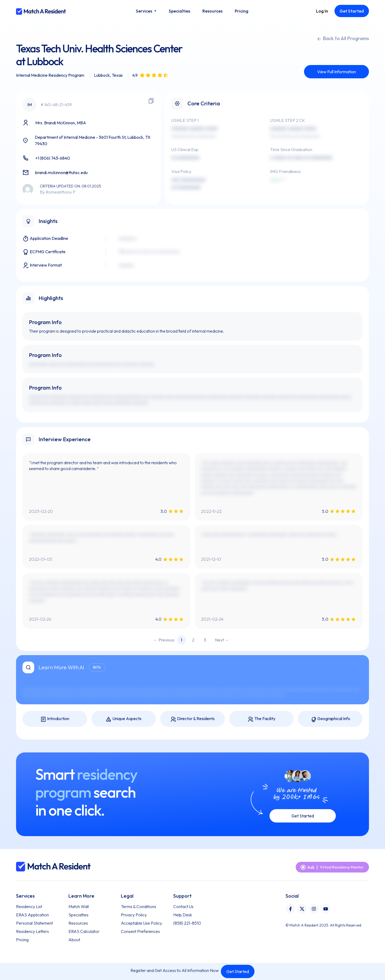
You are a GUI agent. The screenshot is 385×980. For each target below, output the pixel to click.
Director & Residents (192, 719)
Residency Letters (32, 931)
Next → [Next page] (222, 640)
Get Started (238, 971)
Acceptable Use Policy (141, 923)
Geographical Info (330, 719)
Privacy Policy (134, 915)
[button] (146, 11)
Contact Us (183, 906)
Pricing (22, 940)
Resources (78, 923)
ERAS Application (32, 915)
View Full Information (336, 72)
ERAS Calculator (84, 931)
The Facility (261, 719)
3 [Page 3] (205, 640)
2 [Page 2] (193, 640)
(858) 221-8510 (187, 923)
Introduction (55, 719)
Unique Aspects (124, 719)
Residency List (29, 906)
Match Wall (79, 906)
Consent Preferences (140, 931)
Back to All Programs (343, 39)
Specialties (78, 915)
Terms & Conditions (138, 906)
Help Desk (183, 915)
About (74, 940)
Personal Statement (34, 923)
